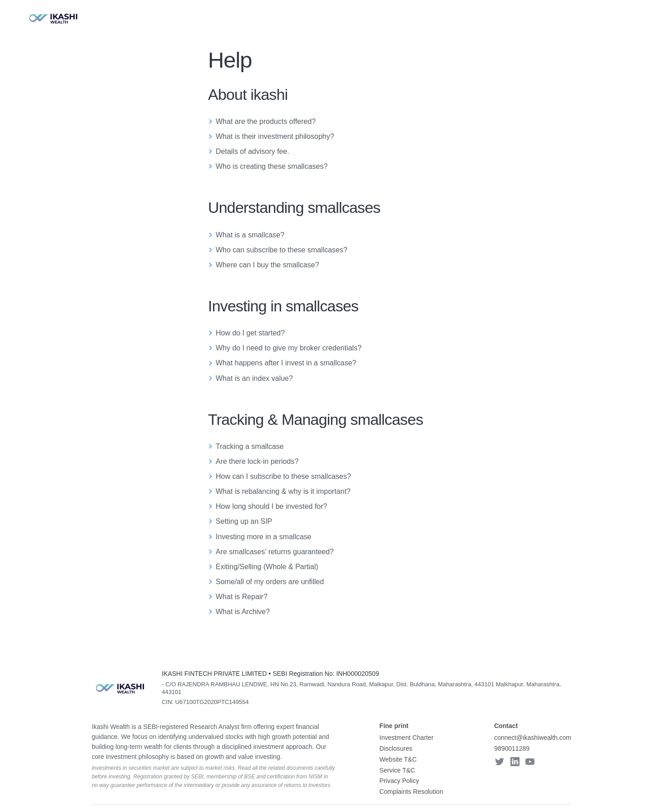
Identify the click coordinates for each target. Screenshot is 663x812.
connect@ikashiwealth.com (533, 738)
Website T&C (398, 759)
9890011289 (512, 748)
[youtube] (530, 763)
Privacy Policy (399, 781)
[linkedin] (515, 763)
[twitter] (500, 763)
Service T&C (397, 770)
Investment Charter (407, 738)
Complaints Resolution (411, 792)
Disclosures (396, 748)
